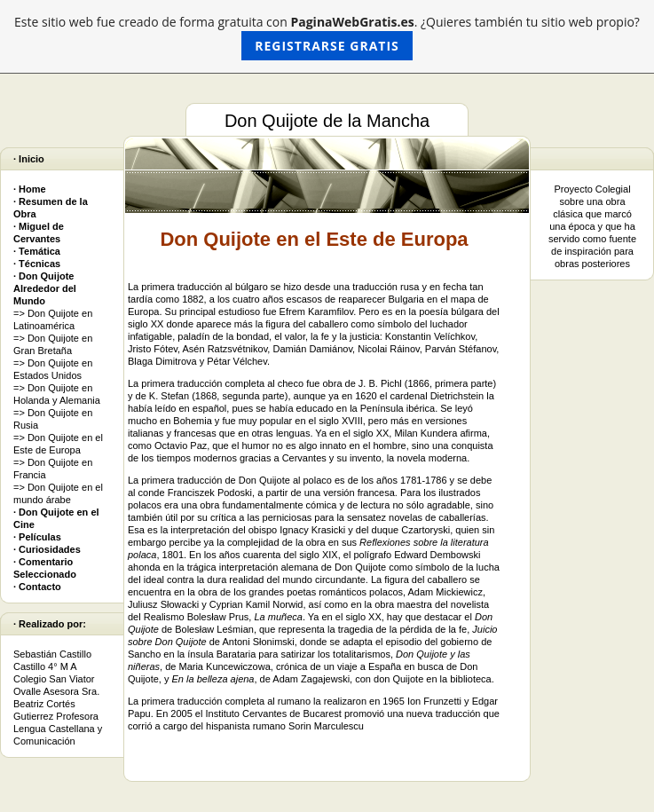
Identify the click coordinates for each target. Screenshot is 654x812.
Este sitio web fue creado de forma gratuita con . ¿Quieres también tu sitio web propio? (327, 37)
